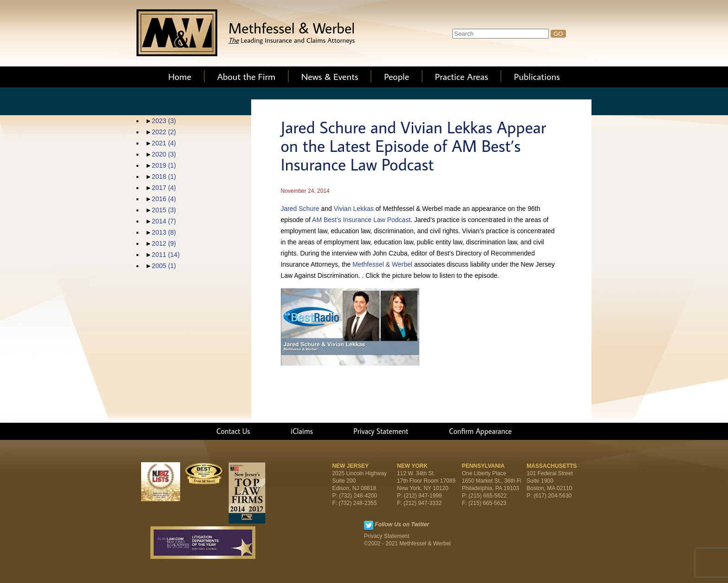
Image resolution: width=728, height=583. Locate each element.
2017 (164, 188)
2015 (164, 210)
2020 (164, 154)
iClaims (302, 431)
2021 (164, 143)
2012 (164, 243)
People (396, 76)
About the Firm (247, 76)
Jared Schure (300, 209)
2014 (164, 221)
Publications (537, 76)
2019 (164, 165)
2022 (164, 132)
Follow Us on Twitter (402, 524)
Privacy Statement (381, 431)
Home (180, 76)
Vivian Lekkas (354, 209)
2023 (164, 121)
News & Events (330, 76)
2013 (164, 232)
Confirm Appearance (480, 431)
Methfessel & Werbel (382, 264)
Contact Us (233, 431)
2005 (164, 266)
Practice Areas (462, 76)
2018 (164, 177)
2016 (164, 199)
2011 (166, 255)
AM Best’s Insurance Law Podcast (361, 220)
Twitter (369, 525)
